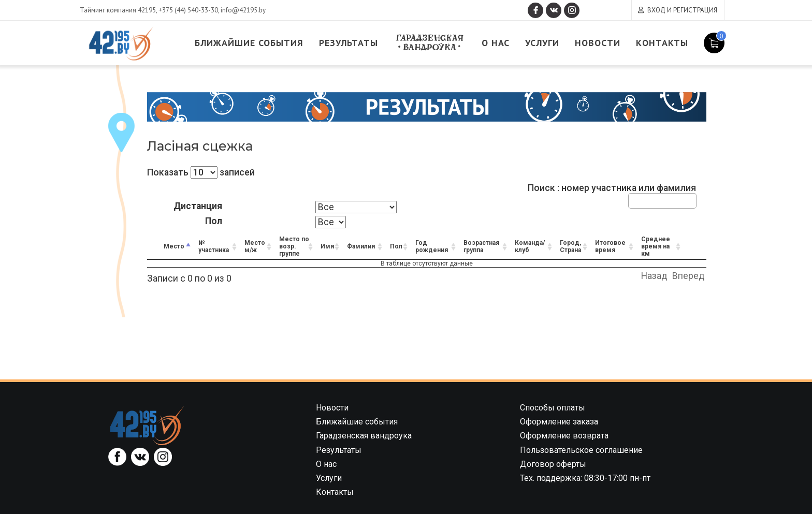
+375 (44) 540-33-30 (188, 10)
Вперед (688, 276)
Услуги (542, 43)
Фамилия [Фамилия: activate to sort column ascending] (361, 246)
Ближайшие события (249, 43)
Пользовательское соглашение (581, 450)
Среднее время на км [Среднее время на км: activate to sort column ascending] (656, 246)
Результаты (349, 43)
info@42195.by (243, 10)
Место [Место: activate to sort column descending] (174, 246)
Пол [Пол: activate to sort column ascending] (396, 246)
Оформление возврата (564, 436)
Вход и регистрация (682, 10)
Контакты (662, 43)
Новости (598, 43)
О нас (496, 43)
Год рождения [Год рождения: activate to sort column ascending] (432, 246)
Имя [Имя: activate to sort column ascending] (327, 246)
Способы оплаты (553, 408)
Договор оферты (553, 464)
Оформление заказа (559, 422)
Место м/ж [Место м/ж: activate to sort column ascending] (255, 246)
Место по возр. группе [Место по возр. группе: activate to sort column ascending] (294, 246)
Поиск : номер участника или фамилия (612, 195)
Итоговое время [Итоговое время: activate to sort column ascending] (610, 246)
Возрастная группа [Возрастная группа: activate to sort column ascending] (481, 246)
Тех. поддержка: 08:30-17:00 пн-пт (585, 478)
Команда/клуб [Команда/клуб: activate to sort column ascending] (530, 246)
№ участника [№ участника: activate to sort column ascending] (214, 246)
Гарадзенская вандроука (430, 43)
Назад (654, 276)
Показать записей (201, 172)
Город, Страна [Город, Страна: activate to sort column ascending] (570, 246)
